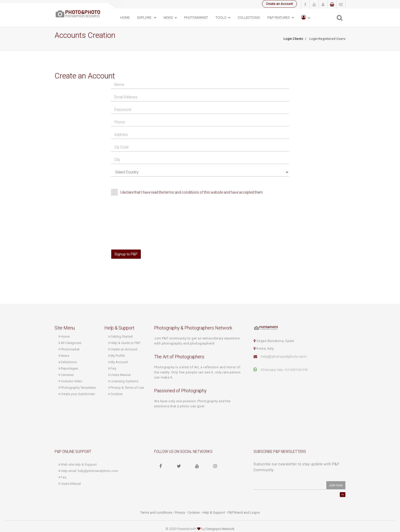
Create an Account (279, 4)
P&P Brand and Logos (244, 512)
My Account (119, 362)
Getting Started (122, 336)
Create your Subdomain (78, 394)
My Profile (118, 356)
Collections (249, 17)
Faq (113, 368)
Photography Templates (78, 388)
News (65, 356)
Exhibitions (69, 362)
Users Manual (121, 375)
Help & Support (214, 512)
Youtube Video (72, 381)
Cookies (117, 394)
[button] (305, 18)
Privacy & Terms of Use (127, 388)
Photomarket (70, 349)
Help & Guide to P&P (125, 343)
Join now (336, 485)
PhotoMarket (196, 17)
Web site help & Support (79, 464)
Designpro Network (220, 529)
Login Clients (293, 39)
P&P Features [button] (279, 17)
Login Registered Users (327, 39)
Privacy (180, 512)
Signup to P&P (126, 254)
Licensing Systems (124, 381)
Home (125, 17)
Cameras (67, 375)
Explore (145, 17)
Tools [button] (221, 17)
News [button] (168, 17)
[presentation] (148, 211)
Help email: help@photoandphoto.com (89, 471)
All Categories (71, 343)
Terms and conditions (156, 512)
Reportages (69, 368)
